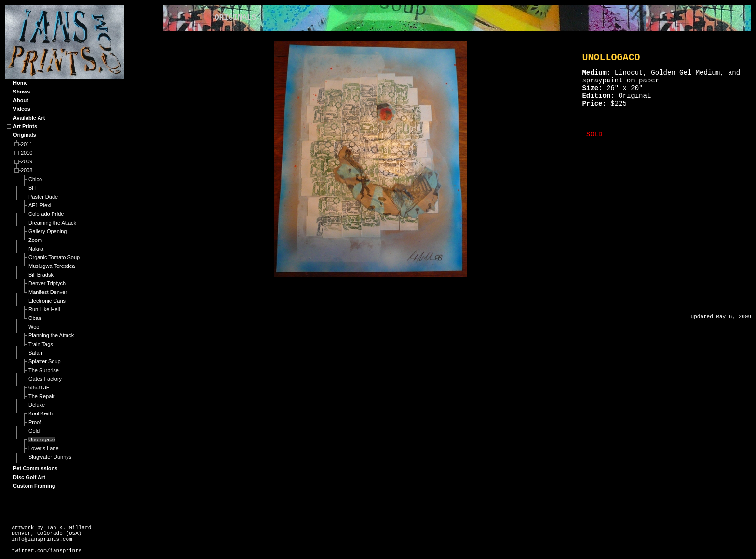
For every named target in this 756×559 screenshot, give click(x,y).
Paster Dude (43, 197)
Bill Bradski (41, 275)
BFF (34, 188)
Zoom (35, 240)
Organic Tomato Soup (54, 257)
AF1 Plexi (40, 205)
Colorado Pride (46, 214)
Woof (34, 327)
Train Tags (41, 344)
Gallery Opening (48, 231)
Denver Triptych (47, 283)
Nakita (36, 249)
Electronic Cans (47, 301)
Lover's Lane (44, 448)
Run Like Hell (44, 309)
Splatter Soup (45, 361)
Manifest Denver (48, 292)
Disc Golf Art (29, 477)
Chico (35, 179)
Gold (34, 431)
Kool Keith (40, 413)
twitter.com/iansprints (47, 551)
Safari (35, 353)
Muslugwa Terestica (52, 266)
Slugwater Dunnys (50, 457)
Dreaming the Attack (52, 223)
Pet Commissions (35, 468)
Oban (35, 318)
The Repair (41, 396)
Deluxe (37, 405)
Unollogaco (42, 439)
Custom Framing (34, 486)
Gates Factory (45, 379)
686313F (39, 387)
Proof (35, 422)
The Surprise (44, 370)
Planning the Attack (51, 335)
